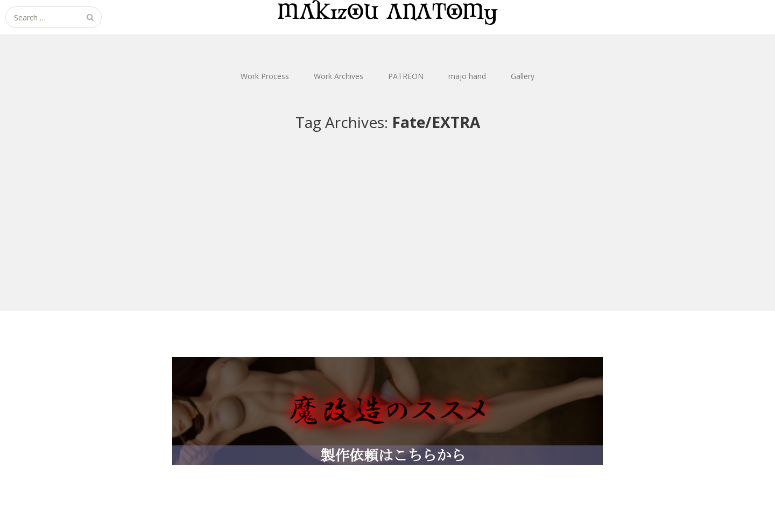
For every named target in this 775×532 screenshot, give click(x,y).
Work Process (265, 76)
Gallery (523, 76)
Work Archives (339, 76)
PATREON (406, 76)
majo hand (467, 76)
